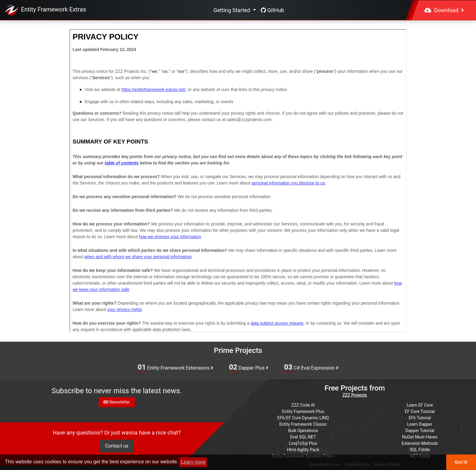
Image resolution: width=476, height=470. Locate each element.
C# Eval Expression (311, 367)
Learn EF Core (420, 405)
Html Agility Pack (303, 450)
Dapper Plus (249, 367)
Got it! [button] (461, 462)
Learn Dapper (420, 424)
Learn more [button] (193, 462)
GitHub (272, 10)
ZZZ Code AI (303, 405)
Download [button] (444, 10)
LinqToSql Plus (303, 443)
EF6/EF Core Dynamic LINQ (303, 418)
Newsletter (117, 402)
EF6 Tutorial (420, 418)
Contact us (117, 446)
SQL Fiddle (420, 450)
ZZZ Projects (355, 395)
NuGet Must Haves (420, 437)
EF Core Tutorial (420, 411)
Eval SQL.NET (303, 437)
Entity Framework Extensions (175, 367)
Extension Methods (420, 443)
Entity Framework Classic (303, 424)
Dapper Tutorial (420, 431)
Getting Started (232, 10)
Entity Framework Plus (303, 411)
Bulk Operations (303, 431)
